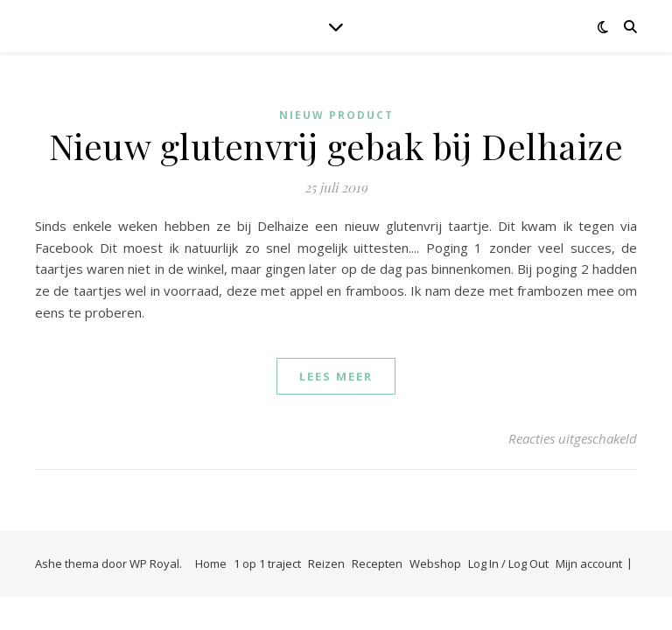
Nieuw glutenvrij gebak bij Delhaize (336, 146)
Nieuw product (336, 115)
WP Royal (154, 563)
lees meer (336, 376)
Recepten (377, 563)
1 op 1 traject (267, 563)
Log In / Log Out (508, 563)
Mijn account (589, 563)
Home (211, 563)
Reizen (326, 563)
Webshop (435, 563)
